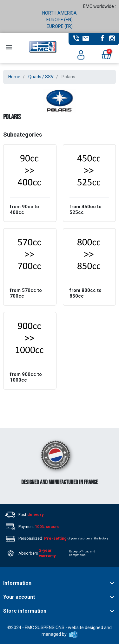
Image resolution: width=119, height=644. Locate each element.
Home (14, 77)
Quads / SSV (41, 77)
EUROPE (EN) (60, 20)
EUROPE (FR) (60, 26)
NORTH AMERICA (60, 13)
